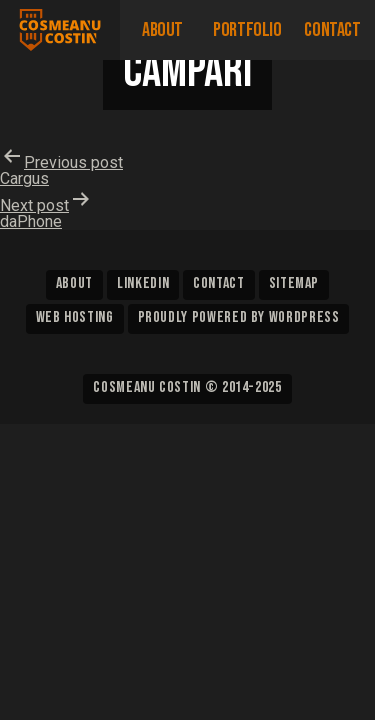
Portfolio (247, 30)
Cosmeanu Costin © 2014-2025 (187, 387)
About (162, 30)
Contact (332, 30)
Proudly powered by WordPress (239, 317)
